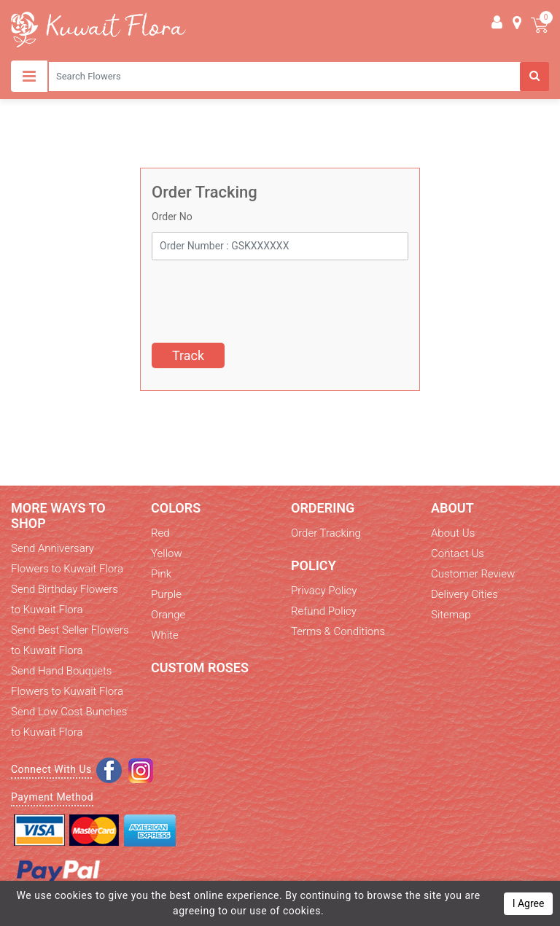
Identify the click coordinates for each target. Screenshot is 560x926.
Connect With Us (51, 769)
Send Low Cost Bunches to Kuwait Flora (69, 722)
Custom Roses (200, 668)
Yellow (167, 553)
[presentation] (262, 296)
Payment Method (52, 797)
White (165, 635)
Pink (161, 574)
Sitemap (451, 615)
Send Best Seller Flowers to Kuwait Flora (70, 640)
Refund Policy (324, 611)
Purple (166, 594)
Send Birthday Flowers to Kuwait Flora (65, 599)
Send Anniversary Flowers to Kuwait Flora (67, 559)
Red (160, 533)
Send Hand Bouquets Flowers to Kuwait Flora (67, 681)
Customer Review (473, 574)
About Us (453, 533)
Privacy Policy (324, 591)
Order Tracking (326, 533)
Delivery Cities (464, 594)
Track (188, 355)
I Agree (529, 903)
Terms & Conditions (338, 631)
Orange (168, 615)
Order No (172, 217)
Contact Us (458, 553)
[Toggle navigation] (29, 76)
